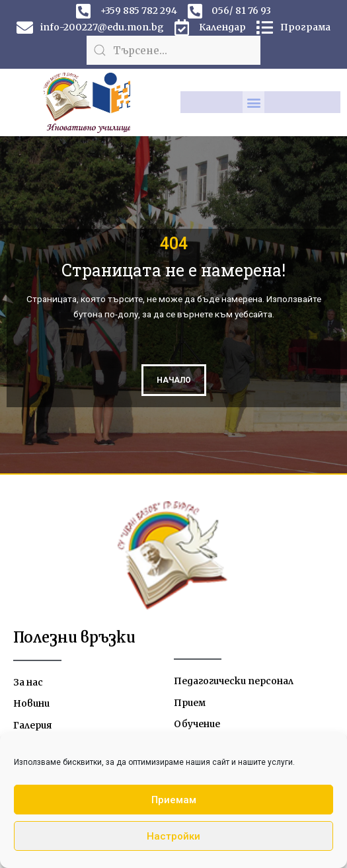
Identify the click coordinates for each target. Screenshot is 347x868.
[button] (253, 102)
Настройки (173, 836)
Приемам (174, 800)
